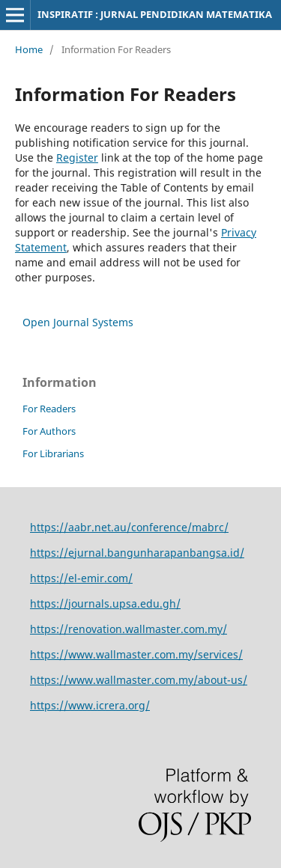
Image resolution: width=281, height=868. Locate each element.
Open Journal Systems (78, 322)
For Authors (49, 431)
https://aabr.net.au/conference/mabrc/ (129, 527)
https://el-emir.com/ (81, 578)
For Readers (49, 409)
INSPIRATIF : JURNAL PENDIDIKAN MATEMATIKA (155, 14)
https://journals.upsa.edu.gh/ (105, 603)
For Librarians (53, 453)
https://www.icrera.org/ (90, 705)
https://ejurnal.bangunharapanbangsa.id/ (137, 553)
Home (29, 49)
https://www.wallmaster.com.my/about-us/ (139, 680)
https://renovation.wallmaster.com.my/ (129, 629)
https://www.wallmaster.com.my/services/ (136, 654)
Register (77, 158)
